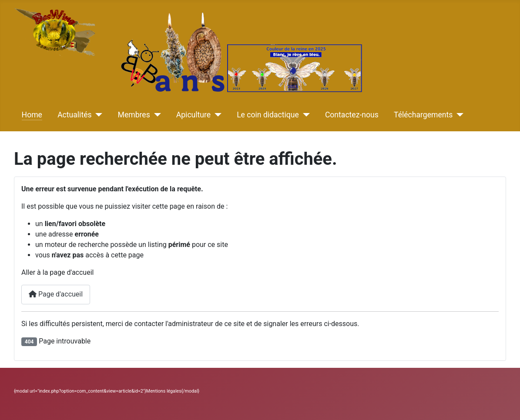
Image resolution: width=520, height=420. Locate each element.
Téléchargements (423, 115)
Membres (134, 115)
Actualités (74, 115)
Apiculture (193, 115)
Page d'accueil (56, 294)
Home (32, 115)
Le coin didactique (268, 115)
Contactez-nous (352, 115)
